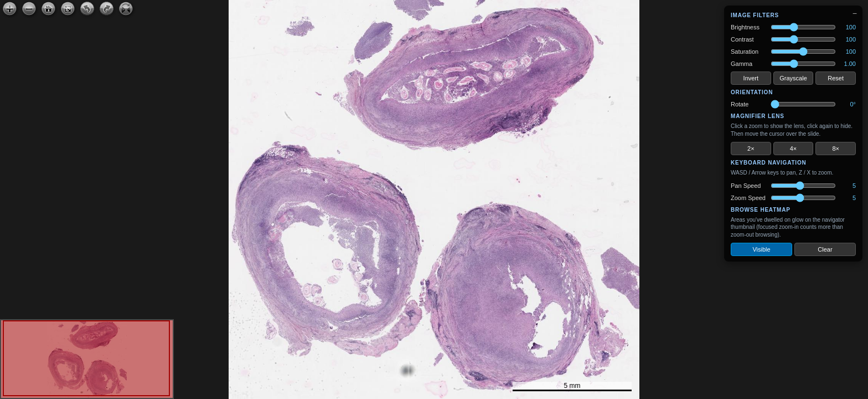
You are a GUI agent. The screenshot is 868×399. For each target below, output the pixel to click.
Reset (836, 78)
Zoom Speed (748, 198)
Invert (751, 78)
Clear (825, 249)
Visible (761, 249)
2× (751, 149)
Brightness (745, 27)
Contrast (742, 39)
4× (794, 149)
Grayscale (793, 78)
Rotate (740, 104)
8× (836, 149)
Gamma (742, 64)
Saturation (745, 52)
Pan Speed (746, 186)
